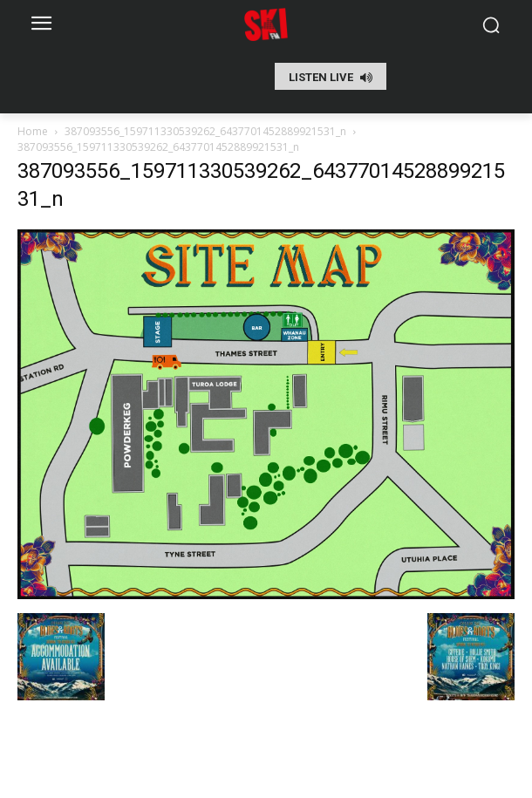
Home (33, 131)
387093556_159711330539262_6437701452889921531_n (205, 131)
